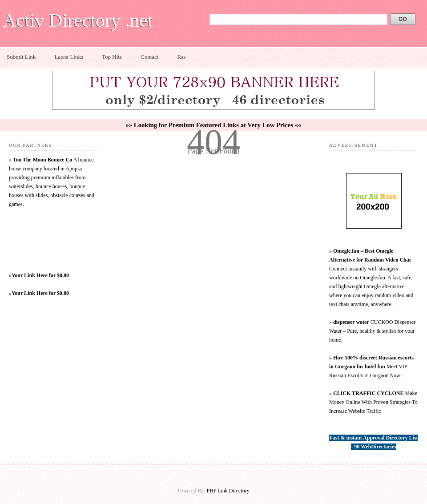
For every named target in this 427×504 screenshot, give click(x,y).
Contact (149, 57)
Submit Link (21, 57)
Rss (181, 57)
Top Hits (112, 57)
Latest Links (69, 57)
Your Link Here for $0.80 (40, 275)
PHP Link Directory (228, 491)
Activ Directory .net (78, 20)
